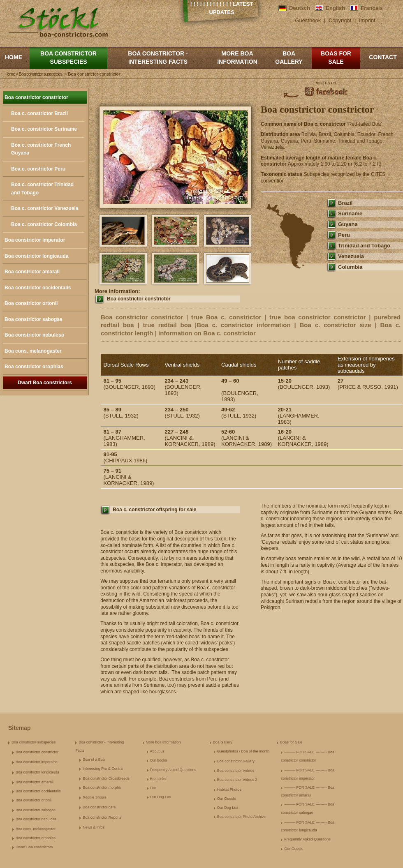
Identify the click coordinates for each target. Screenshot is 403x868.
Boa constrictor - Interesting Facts (158, 58)
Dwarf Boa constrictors (45, 383)
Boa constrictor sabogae (34, 319)
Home (14, 57)
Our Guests (227, 799)
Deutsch (300, 8)
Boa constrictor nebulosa (34, 335)
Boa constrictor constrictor (36, 97)
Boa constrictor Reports (102, 817)
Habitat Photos (229, 790)
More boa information (237, 58)
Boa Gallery (289, 58)
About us (157, 751)
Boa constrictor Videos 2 (237, 780)
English (335, 8)
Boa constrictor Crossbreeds (106, 778)
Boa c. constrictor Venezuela (45, 208)
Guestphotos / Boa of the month (243, 751)
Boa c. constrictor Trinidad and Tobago (42, 189)
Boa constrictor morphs (102, 787)
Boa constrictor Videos (236, 771)
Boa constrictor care (99, 807)
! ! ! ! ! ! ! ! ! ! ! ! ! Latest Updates (222, 8)
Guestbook (308, 20)
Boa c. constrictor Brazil (39, 113)
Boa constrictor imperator (35, 240)
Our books (159, 760)
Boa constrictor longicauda (36, 256)
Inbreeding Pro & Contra (103, 769)
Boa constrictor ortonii (31, 303)
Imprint (367, 20)
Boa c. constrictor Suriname (44, 129)
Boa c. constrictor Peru (38, 169)
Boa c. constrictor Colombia (44, 224)
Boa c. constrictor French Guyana (41, 149)
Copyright (340, 20)
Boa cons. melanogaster (33, 351)
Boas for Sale (336, 58)
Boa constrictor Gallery (236, 761)
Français (372, 8)
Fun (153, 788)
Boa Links (158, 779)
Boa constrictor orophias (34, 367)
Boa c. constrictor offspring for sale (154, 510)
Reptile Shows (95, 797)
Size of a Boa (94, 759)
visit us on (326, 83)
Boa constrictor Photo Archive (241, 817)
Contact (383, 57)
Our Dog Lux (161, 797)
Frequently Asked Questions (173, 770)
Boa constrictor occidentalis (38, 288)
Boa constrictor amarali (32, 272)
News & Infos (94, 827)
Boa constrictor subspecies (68, 58)
